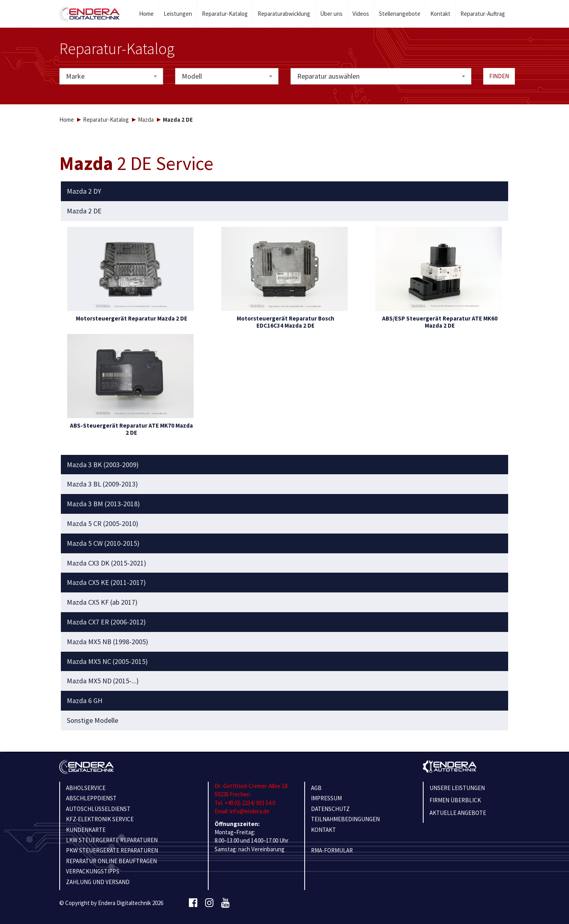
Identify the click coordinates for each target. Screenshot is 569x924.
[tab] (285, 191)
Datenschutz (330, 809)
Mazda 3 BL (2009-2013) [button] (102, 484)
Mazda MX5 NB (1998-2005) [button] (107, 642)
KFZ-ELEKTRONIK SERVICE (100, 819)
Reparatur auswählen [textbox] (328, 76)
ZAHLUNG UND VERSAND (98, 882)
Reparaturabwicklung (284, 14)
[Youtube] (225, 903)
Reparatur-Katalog (225, 14)
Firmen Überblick (455, 800)
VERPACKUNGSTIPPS (93, 871)
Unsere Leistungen (457, 788)
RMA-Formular (332, 850)
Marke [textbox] (75, 76)
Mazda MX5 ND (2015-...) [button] (103, 681)
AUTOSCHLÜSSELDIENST (98, 809)
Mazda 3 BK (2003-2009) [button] (103, 465)
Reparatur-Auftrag (483, 14)
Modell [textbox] (192, 76)
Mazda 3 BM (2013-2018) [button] (103, 504)
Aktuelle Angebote (458, 813)
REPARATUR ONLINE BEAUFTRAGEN (111, 861)
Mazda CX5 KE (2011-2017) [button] (106, 583)
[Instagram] (209, 903)
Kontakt (440, 14)
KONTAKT (323, 830)
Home (146, 14)
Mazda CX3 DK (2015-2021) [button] (106, 563)
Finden (499, 76)
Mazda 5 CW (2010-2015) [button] (103, 543)
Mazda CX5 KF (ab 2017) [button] (102, 602)
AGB (316, 788)
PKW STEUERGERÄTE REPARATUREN (112, 850)
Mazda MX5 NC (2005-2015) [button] (107, 662)
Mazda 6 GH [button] (85, 701)
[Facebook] (193, 903)
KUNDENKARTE (86, 830)
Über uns (331, 14)
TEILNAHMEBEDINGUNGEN (345, 819)
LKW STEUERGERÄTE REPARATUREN (112, 840)
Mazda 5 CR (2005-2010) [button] (103, 524)
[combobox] (111, 76)
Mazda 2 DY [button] (84, 191)
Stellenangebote (400, 14)
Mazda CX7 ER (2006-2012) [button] (106, 622)
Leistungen (178, 14)
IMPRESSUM (326, 798)
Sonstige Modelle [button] (92, 720)
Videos (361, 14)
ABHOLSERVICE (86, 788)
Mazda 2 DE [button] (84, 211)
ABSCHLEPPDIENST (91, 798)
